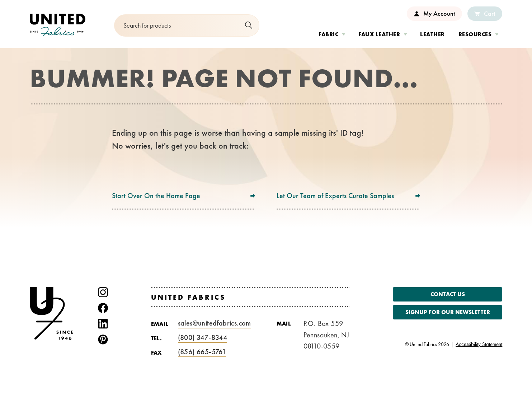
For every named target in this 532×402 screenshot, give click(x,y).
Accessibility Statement (479, 344)
